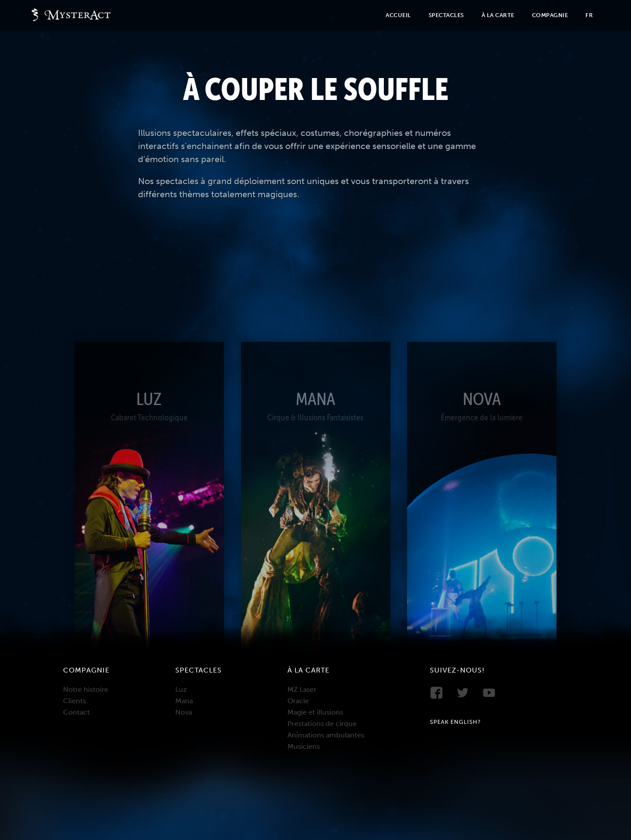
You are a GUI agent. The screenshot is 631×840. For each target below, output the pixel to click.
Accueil (398, 15)
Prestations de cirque (322, 724)
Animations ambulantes (326, 735)
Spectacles (446, 15)
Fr (589, 15)
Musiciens (304, 746)
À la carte (498, 15)
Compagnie (550, 15)
